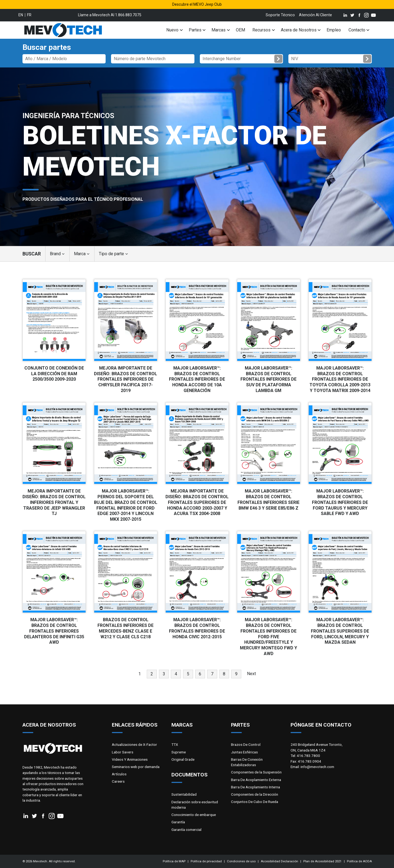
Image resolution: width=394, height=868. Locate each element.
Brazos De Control (246, 744)
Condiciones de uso (241, 861)
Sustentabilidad (184, 794)
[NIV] (330, 59)
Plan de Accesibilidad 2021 (322, 861)
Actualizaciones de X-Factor (134, 744)
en (21, 15)
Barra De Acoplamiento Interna (255, 787)
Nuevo (172, 30)
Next (251, 674)
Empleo (334, 30)
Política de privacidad (206, 861)
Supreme (179, 752)
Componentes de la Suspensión (256, 772)
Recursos (261, 30)
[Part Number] (64, 59)
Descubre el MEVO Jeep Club (197, 4)
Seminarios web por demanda (136, 767)
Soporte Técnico (280, 15)
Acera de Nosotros (299, 30)
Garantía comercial (186, 830)
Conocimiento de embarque (194, 815)
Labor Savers (123, 752)
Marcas (219, 30)
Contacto (357, 30)
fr (29, 15)
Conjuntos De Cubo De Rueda (255, 802)
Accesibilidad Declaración (279, 861)
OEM (240, 30)
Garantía (178, 822)
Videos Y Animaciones (130, 759)
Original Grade (183, 759)
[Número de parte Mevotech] (153, 59)
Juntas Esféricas (244, 752)
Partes (195, 30)
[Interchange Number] (242, 59)
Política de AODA (359, 861)
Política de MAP (174, 861)
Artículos (119, 774)
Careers (118, 781)
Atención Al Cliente (315, 15)
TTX (175, 744)
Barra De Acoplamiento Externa (256, 780)
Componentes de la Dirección (255, 794)
